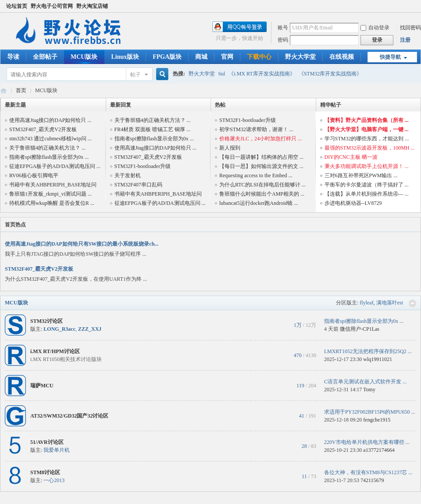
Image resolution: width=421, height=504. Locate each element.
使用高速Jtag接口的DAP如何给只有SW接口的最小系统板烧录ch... (82, 244)
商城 (201, 57)
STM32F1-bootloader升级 (143, 166)
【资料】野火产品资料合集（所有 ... (367, 120)
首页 (21, 90)
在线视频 (342, 57)
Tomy (369, 390)
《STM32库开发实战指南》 (330, 74)
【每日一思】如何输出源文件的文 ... (261, 166)
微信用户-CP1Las (360, 329)
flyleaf (366, 303)
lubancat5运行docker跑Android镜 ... (259, 203)
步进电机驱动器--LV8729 (353, 203)
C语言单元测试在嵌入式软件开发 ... (365, 382)
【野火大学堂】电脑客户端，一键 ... (367, 129)
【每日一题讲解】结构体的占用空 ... (261, 157)
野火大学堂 (300, 57)
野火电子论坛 (4, 91)
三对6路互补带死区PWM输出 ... (361, 175)
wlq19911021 (378, 359)
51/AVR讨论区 (47, 442)
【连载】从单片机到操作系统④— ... (367, 194)
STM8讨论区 (45, 472)
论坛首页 (17, 6)
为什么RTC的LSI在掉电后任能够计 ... (262, 185)
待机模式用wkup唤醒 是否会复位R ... (52, 203)
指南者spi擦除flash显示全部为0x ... (49, 157)
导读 (13, 57)
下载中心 (259, 57)
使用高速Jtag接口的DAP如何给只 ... (50, 120)
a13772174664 (379, 450)
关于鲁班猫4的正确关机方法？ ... (47, 148)
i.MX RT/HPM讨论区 (55, 351)
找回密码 (410, 28)
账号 (283, 28)
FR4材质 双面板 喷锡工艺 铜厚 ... (153, 129)
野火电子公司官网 (52, 6)
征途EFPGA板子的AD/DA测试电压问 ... (55, 166)
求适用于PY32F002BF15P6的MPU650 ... (369, 412)
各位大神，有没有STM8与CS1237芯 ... (368, 472)
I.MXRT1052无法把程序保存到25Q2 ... (368, 351)
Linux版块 (125, 57)
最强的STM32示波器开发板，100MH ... (370, 148)
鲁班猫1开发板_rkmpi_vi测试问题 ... (50, 194)
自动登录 (375, 28)
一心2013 (54, 480)
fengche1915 (377, 420)
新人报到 (230, 148)
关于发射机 (128, 175)
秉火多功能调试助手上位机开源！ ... (367, 166)
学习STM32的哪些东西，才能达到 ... (367, 139)
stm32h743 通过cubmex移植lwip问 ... (50, 139)
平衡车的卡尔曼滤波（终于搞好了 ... (367, 185)
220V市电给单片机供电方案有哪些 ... (367, 442)
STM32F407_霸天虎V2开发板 (43, 129)
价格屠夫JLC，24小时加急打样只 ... (260, 139)
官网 (227, 57)
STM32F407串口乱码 (138, 185)
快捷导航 (390, 57)
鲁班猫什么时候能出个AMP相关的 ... (262, 194)
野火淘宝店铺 (92, 6)
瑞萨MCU (42, 386)
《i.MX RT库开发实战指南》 (262, 74)
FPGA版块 (167, 57)
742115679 (372, 480)
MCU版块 (84, 57)
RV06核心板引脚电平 (34, 175)
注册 (405, 40)
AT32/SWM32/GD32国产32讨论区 (69, 416)
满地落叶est (390, 303)
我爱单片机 (57, 450)
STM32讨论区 (46, 321)
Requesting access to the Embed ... (256, 175)
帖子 (136, 75)
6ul (222, 74)
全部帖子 (45, 57)
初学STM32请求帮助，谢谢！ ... (256, 129)
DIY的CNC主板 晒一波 (351, 157)
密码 (283, 40)
